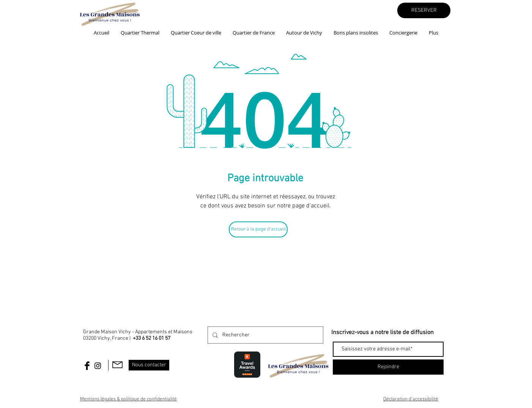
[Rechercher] (265, 335)
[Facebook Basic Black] (87, 366)
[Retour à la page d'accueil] (258, 229)
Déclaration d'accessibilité (411, 399)
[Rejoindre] (388, 367)
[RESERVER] (424, 10)
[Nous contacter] (149, 365)
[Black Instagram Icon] (98, 366)
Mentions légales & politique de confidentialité (128, 399)
